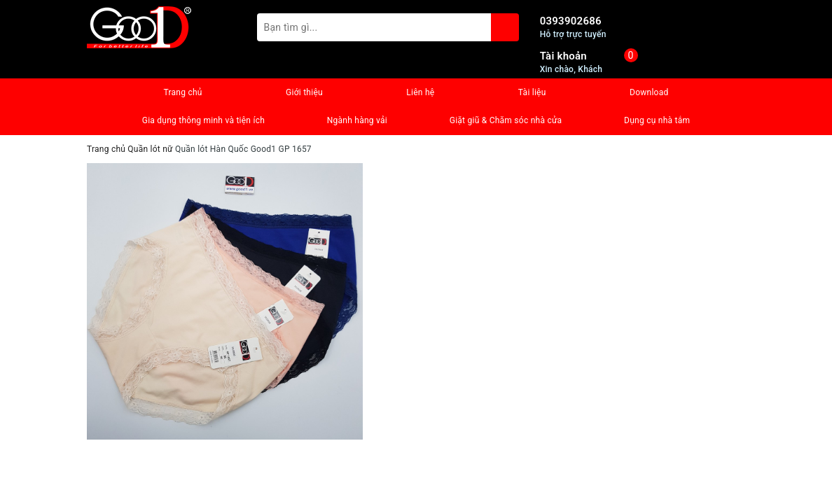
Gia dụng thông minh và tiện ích (203, 120)
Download (649, 92)
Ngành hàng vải (357, 120)
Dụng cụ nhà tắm (657, 120)
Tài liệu (532, 92)
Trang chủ (182, 92)
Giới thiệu (304, 92)
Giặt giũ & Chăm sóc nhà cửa (506, 120)
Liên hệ (420, 92)
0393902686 (571, 21)
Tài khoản (563, 56)
